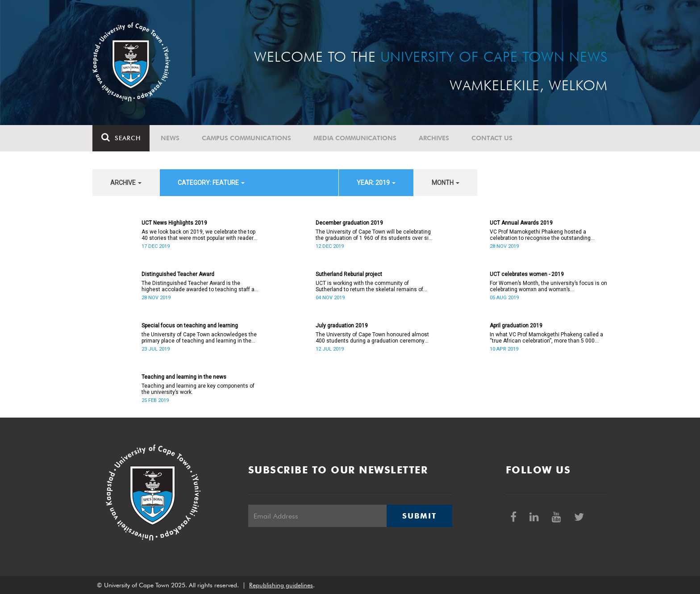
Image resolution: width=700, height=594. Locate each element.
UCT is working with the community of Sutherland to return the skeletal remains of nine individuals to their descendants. (369, 286)
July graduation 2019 (342, 326)
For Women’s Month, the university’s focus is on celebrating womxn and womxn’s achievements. (548, 286)
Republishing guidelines (281, 585)
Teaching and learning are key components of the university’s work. (198, 389)
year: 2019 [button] (376, 183)
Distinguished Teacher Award (178, 274)
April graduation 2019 (516, 326)
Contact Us (492, 138)
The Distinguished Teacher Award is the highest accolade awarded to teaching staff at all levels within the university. (199, 286)
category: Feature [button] (211, 183)
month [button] (446, 183)
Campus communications (246, 138)
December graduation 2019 (349, 223)
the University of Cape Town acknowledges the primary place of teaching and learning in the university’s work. (199, 338)
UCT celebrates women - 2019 (527, 274)
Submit (419, 516)
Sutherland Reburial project (349, 274)
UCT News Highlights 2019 (174, 223)
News (170, 138)
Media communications (355, 138)
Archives (434, 138)
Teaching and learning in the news (184, 377)
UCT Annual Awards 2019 (521, 223)
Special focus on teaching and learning (190, 326)
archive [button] (126, 183)
